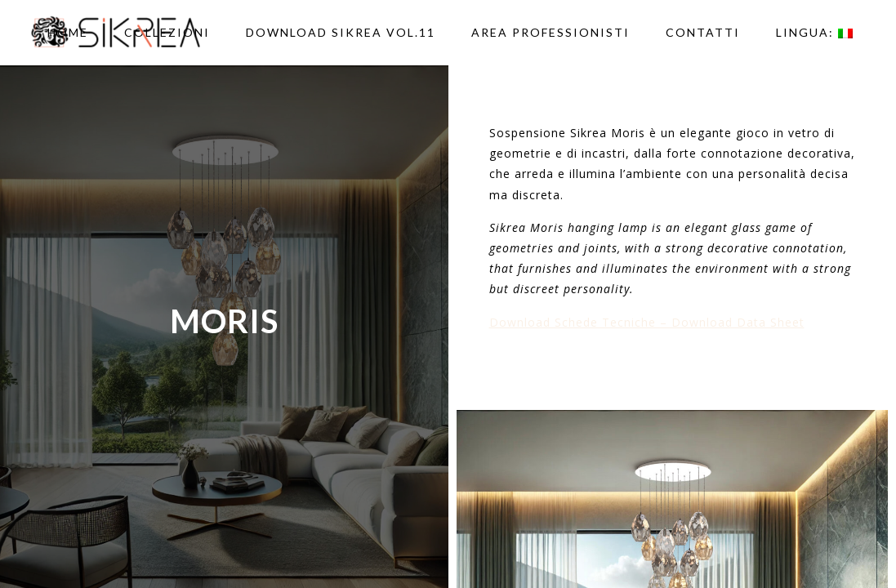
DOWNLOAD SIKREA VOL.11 (341, 32)
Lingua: (814, 32)
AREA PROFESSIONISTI (551, 32)
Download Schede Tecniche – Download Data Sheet (647, 322)
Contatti (703, 32)
